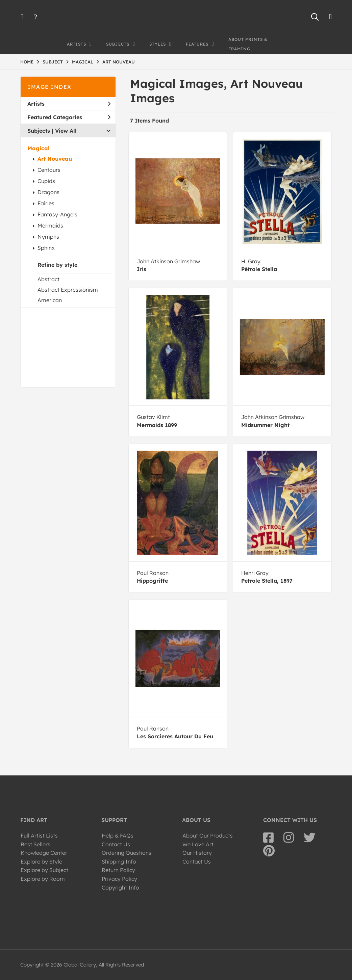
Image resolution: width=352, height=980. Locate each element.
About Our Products (208, 836)
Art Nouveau (55, 159)
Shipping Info (119, 862)
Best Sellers (35, 844)
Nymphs (48, 237)
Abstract (48, 279)
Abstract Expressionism (68, 290)
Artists (69, 104)
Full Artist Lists (39, 836)
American (50, 300)
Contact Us (116, 844)
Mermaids (50, 226)
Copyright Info (120, 888)
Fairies (46, 203)
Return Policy (118, 870)
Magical (39, 148)
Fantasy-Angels (57, 214)
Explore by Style (41, 862)
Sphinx (46, 248)
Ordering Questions (127, 853)
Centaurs (49, 170)
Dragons (48, 192)
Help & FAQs (118, 836)
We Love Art (198, 844)
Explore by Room (43, 879)
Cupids (46, 181)
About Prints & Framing (248, 44)
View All (66, 131)
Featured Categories (69, 117)
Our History (197, 853)
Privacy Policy (119, 879)
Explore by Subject (44, 870)
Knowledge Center (44, 853)
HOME (27, 62)
